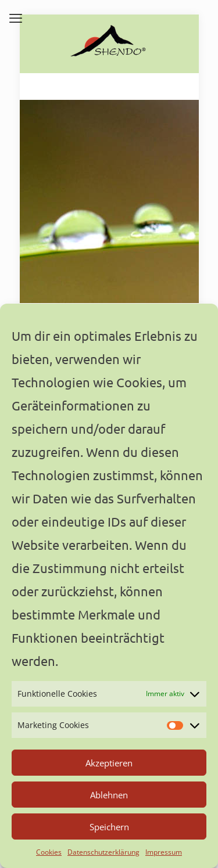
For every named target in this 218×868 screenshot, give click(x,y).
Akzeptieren (109, 763)
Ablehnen (109, 795)
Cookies (49, 852)
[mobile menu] (16, 17)
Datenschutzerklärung (103, 852)
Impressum (164, 852)
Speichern (109, 827)
